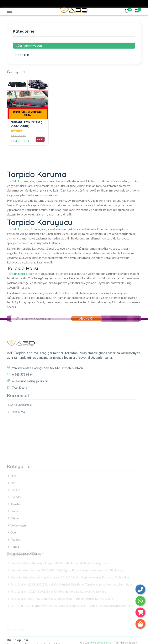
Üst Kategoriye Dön (28, 46)
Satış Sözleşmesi (19, 417)
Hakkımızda (16, 424)
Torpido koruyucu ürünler (24, 229)
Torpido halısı (16, 274)
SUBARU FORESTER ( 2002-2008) (26, 124)
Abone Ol (86, 319)
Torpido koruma (18, 181)
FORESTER (22, 55)
